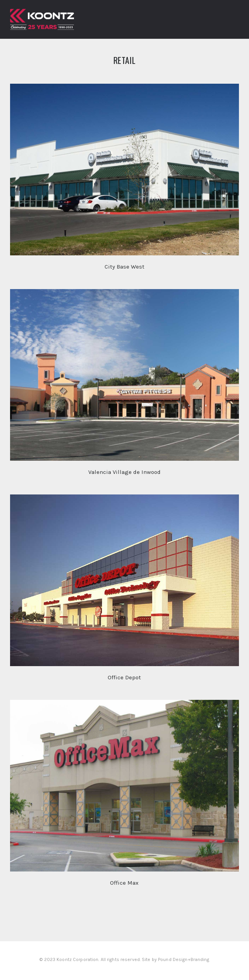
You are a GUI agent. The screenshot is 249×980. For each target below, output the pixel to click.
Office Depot (124, 677)
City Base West (124, 267)
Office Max (124, 883)
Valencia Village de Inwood (124, 472)
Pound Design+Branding (184, 959)
